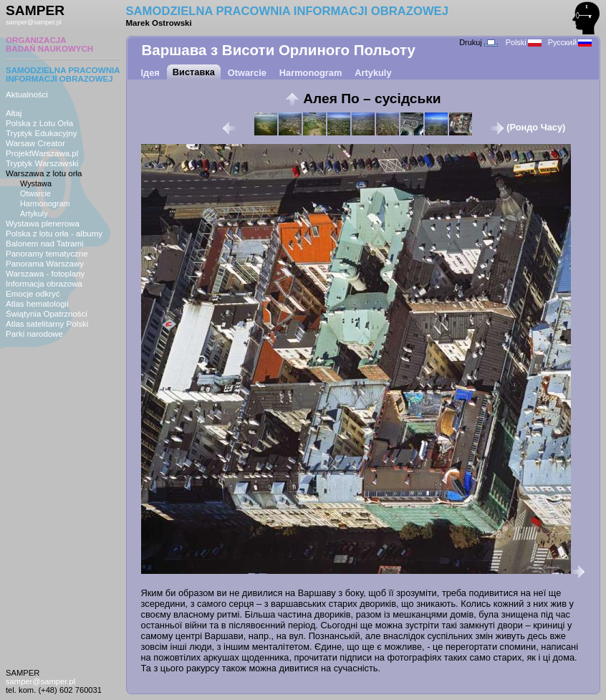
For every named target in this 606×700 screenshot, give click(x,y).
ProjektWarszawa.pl (42, 153)
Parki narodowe (34, 334)
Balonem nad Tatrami (45, 244)
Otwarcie (35, 193)
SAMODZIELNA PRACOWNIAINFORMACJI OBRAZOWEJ (63, 75)
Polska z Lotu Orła (39, 123)
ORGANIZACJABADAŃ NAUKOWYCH (49, 44)
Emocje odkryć (33, 294)
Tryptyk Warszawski (42, 163)
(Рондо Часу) (528, 127)
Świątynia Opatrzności (47, 314)
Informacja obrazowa (44, 284)
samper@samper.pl (34, 22)
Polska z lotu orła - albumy (54, 234)
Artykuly (34, 214)
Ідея (150, 73)
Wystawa (36, 183)
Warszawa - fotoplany (45, 274)
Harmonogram (45, 203)
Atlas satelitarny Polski (47, 324)
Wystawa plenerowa (43, 224)
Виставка (194, 72)
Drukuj (478, 42)
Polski (524, 42)
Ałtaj (14, 113)
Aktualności (27, 95)
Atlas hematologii (37, 304)
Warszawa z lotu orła (44, 173)
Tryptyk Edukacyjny (41, 133)
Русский (570, 42)
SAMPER (35, 10)
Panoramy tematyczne (47, 254)
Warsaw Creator (35, 143)
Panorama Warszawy (45, 264)
